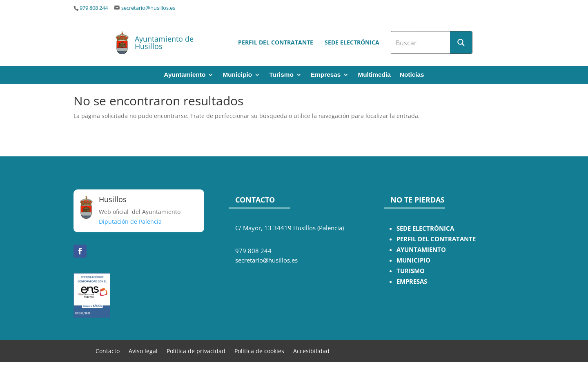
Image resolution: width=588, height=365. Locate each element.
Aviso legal (143, 351)
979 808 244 (94, 8)
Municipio (237, 75)
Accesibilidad (311, 351)
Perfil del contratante (276, 42)
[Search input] (421, 42)
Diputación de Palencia (130, 221)
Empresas (326, 75)
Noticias (412, 75)
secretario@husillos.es (148, 8)
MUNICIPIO (413, 260)
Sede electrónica (352, 42)
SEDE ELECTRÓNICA (425, 228)
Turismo (281, 75)
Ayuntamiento (185, 75)
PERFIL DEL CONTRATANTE (436, 239)
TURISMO (411, 271)
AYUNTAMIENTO (421, 250)
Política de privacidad (196, 351)
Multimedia (374, 75)
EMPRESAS (412, 282)
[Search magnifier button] (461, 42)
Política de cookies (259, 351)
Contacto (108, 351)
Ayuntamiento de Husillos (164, 42)
